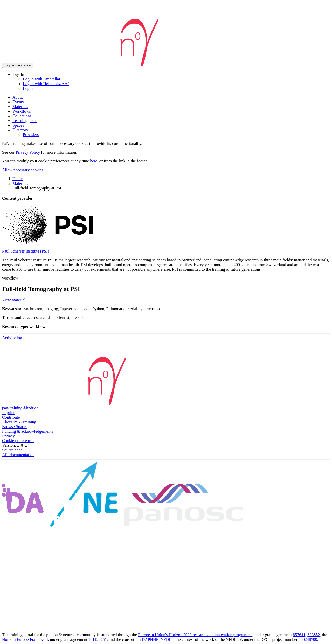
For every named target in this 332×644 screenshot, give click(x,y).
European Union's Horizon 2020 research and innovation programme (195, 635)
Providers (31, 135)
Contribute (11, 417)
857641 (299, 635)
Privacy (8, 436)
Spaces (18, 125)
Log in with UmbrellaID (43, 79)
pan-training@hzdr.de (20, 408)
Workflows (22, 111)
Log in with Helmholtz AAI (46, 84)
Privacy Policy (28, 152)
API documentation (18, 455)
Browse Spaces (15, 427)
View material (14, 300)
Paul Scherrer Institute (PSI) (26, 251)
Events (18, 102)
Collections (22, 116)
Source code (12, 450)
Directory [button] (20, 130)
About (18, 97)
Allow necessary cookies (23, 170)
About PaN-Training (19, 422)
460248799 (308, 639)
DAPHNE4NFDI (156, 639)
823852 (314, 635)
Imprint (8, 413)
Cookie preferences (18, 441)
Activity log (12, 338)
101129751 (97, 639)
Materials (20, 107)
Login (28, 88)
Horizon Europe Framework (25, 639)
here (94, 161)
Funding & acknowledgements (27, 431)
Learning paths (25, 121)
